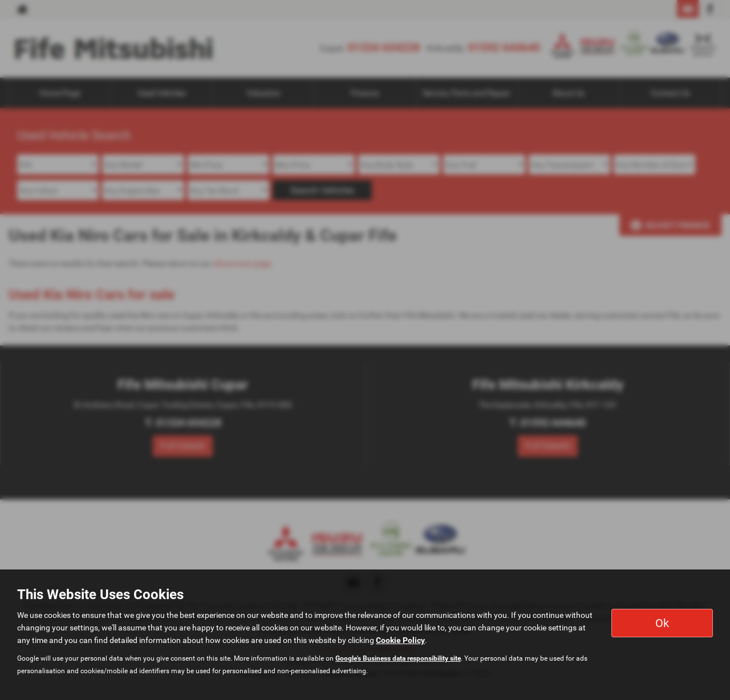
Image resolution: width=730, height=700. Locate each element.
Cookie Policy (400, 640)
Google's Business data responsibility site (398, 658)
